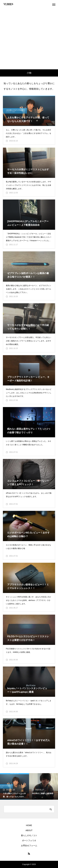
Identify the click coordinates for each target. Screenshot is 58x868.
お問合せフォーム (29, 846)
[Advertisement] (29, 39)
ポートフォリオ (29, 840)
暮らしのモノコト (29, 835)
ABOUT (29, 830)
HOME (29, 825)
